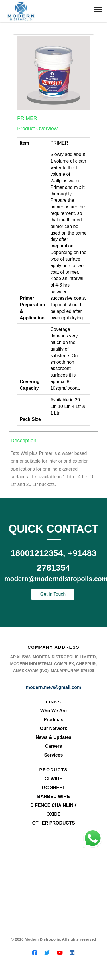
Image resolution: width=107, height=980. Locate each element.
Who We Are (53, 711)
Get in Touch (53, 594)
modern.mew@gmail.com (53, 687)
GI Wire (53, 779)
